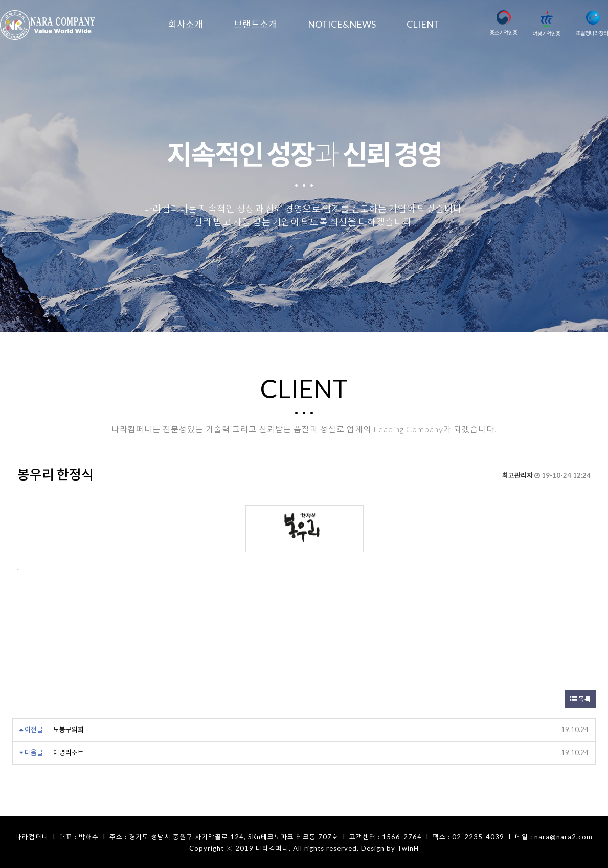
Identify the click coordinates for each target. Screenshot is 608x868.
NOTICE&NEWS (342, 24)
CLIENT (423, 24)
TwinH (408, 847)
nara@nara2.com (564, 836)
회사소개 (186, 24)
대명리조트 (69, 751)
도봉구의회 (69, 728)
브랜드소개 (255, 24)
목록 (580, 698)
